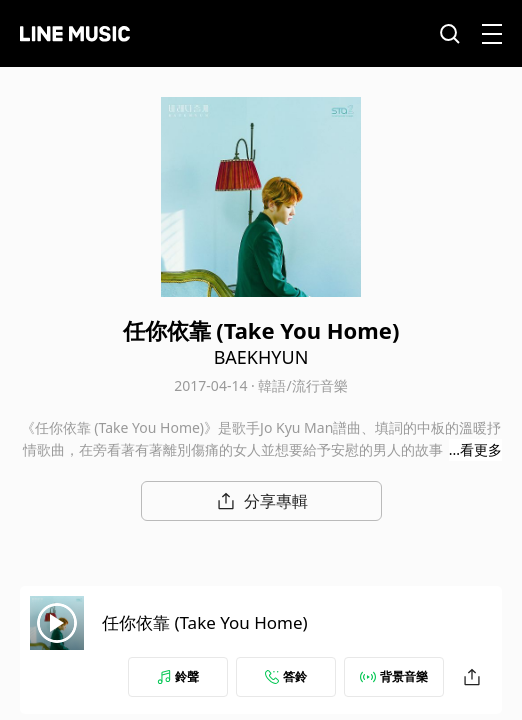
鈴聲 (178, 676)
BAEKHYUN (261, 357)
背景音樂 (394, 676)
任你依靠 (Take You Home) (205, 622)
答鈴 (286, 676)
